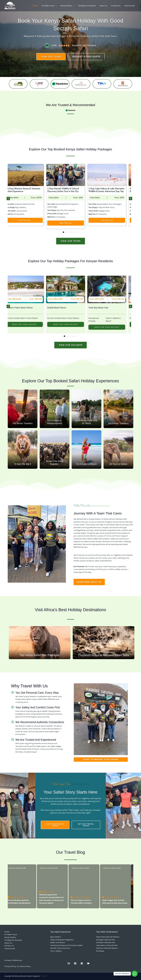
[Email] (69, 963)
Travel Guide (129, 6)
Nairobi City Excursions (60, 948)
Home (35, 6)
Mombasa (100, 951)
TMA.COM (43, 976)
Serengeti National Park (106, 940)
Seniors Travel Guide (20, 868)
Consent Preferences (13, 960)
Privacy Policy (11, 966)
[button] (8, 199)
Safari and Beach (58, 942)
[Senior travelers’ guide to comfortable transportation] (23, 886)
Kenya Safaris (66, 6)
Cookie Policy (25, 966)
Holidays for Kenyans (87, 6)
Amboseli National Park (106, 942)
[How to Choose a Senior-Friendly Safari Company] (86, 886)
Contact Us (116, 6)
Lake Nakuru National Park (107, 945)
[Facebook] (75, 963)
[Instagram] (82, 963)
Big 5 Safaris (56, 937)
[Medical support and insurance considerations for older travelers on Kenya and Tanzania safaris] (55, 886)
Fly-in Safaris (56, 951)
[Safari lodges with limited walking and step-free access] (118, 886)
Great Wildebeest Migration (62, 940)
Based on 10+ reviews (84, 45)
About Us (103, 6)
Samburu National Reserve (107, 948)
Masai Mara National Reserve (108, 937)
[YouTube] (88, 963)
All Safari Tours (48, 6)
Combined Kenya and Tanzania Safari (67, 945)
